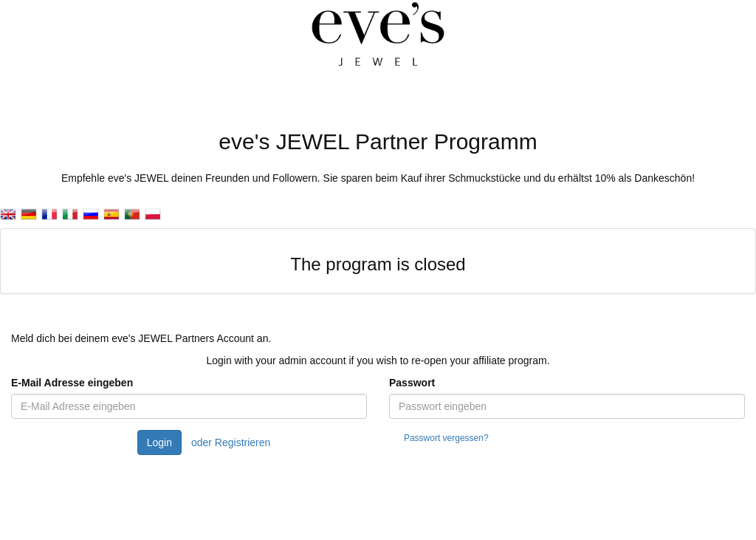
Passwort (412, 383)
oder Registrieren (231, 442)
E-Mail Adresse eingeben (72, 383)
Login (159, 442)
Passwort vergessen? (446, 438)
